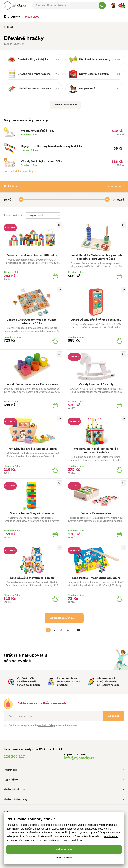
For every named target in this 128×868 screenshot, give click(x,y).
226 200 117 (14, 757)
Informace (64, 770)
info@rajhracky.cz (79, 758)
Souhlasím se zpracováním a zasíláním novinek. (43, 725)
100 (79, 630)
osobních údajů (47, 725)
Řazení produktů (13, 216)
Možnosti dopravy (64, 799)
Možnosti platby (64, 790)
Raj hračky (64, 780)
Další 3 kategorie (65, 105)
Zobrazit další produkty (20, 171)
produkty (12, 17)
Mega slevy (32, 17)
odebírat (114, 716)
